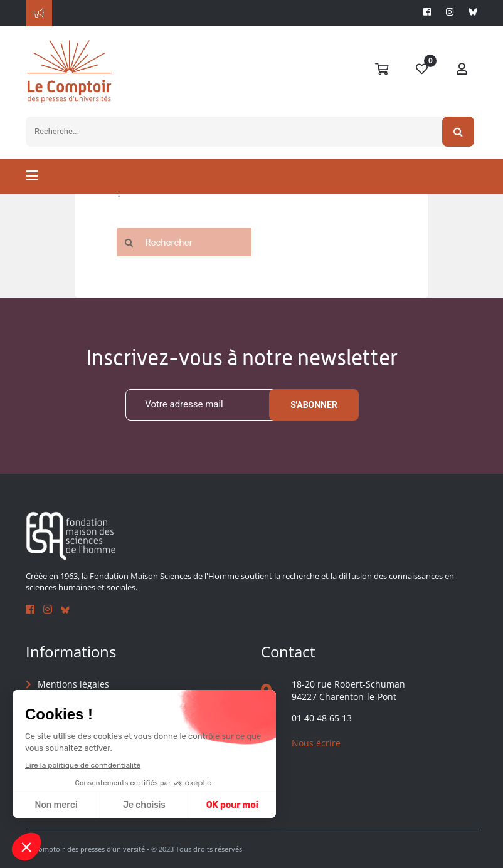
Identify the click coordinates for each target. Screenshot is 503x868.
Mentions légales (73, 684)
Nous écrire (316, 743)
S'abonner (314, 405)
